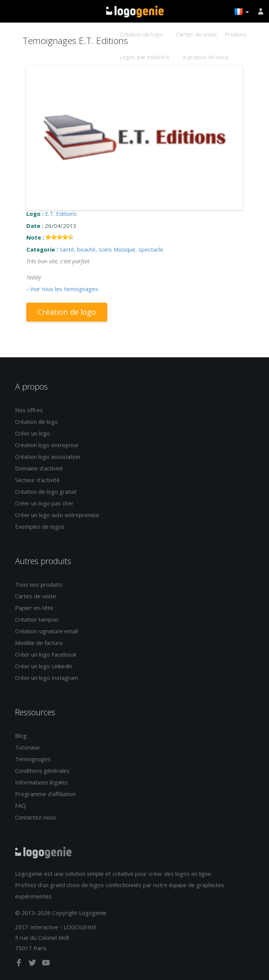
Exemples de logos (40, 526)
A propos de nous (206, 57)
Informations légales (42, 782)
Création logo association (48, 457)
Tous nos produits (39, 584)
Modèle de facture (39, 643)
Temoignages (33, 759)
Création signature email (46, 631)
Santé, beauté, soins (86, 249)
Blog (21, 736)
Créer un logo (33, 433)
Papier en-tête (34, 608)
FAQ (21, 806)
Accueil (135, 12)
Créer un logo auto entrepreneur (57, 515)
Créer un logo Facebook (46, 654)
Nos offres (29, 410)
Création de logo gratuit (46, 492)
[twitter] (33, 964)
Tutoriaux (27, 747)
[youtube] (46, 964)
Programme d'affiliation (45, 794)
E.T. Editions (61, 214)
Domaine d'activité (39, 468)
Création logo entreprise (47, 445)
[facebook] (20, 964)
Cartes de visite (197, 34)
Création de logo (141, 34)
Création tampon (37, 619)
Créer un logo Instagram (47, 678)
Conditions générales (42, 771)
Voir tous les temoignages (64, 289)
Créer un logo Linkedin (44, 666)
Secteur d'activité (37, 480)
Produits (236, 34)
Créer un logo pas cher (44, 503)
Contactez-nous (36, 817)
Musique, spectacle (138, 249)
